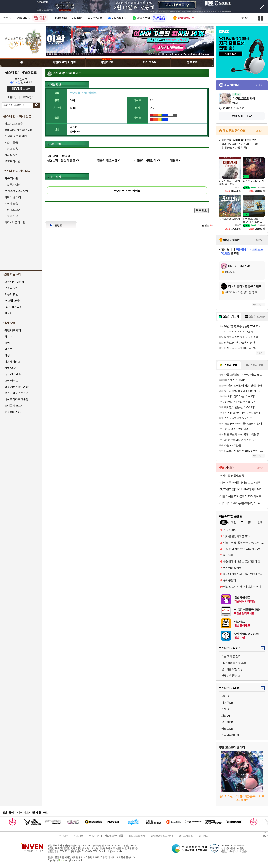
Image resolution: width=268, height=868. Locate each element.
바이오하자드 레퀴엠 (17, 399)
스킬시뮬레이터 (230, 735)
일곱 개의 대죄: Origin (17, 387)
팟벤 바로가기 (13, 330)
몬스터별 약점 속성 (232, 669)
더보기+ (260, 85)
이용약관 (94, 836)
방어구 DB (227, 703)
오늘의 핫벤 (11, 288)
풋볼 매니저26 (13, 412)
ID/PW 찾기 (29, 97)
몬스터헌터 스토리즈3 (17, 393)
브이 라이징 (11, 380)
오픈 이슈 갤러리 (14, 282)
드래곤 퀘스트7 (13, 406)
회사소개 (63, 836)
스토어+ (260, 131)
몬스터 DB (227, 722)
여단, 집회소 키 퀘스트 (234, 663)
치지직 (8, 337)
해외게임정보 (12, 362)
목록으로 (201, 210)
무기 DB (226, 696)
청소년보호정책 (137, 836)
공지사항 (204, 836)
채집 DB (226, 716)
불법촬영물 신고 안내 (162, 836)
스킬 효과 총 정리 (231, 656)
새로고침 (257, 305)
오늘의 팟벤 (11, 294)
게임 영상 (10, 368)
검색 (37, 105)
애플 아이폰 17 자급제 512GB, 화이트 (241, 496)
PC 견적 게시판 (13, 307)
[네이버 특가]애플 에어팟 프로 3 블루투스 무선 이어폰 (242, 483)
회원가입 (12, 97)
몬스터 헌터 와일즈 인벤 (21, 72)
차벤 (7, 343)
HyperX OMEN (13, 374)
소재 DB (226, 709)
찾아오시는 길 (186, 836)
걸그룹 (8, 349)
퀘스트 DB (227, 729)
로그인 (245, 18)
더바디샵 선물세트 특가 (233, 476)
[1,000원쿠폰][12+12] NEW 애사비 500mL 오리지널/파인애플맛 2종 (242, 489)
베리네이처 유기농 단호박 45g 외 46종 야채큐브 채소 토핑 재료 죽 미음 (242, 503)
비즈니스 (79, 836)
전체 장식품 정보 (231, 676)
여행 (7, 355)
